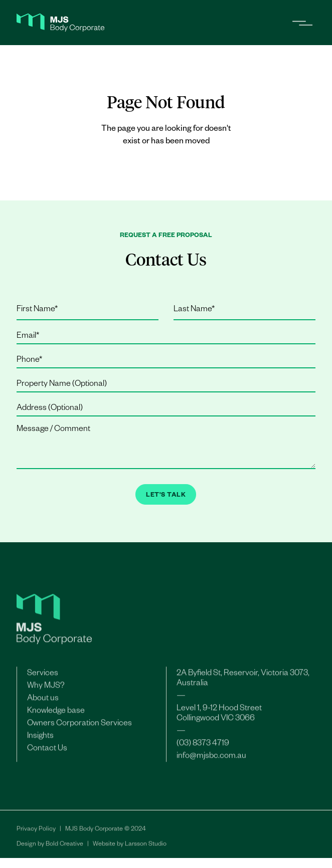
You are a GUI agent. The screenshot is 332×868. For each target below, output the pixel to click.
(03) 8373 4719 (203, 746)
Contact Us (47, 751)
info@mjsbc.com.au (211, 759)
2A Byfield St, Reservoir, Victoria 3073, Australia (243, 681)
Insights (40, 739)
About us (43, 701)
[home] (60, 23)
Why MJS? (46, 689)
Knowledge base (56, 714)
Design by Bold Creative (50, 847)
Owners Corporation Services (79, 726)
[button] (298, 23)
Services (43, 676)
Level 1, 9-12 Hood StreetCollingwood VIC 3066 (219, 716)
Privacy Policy (36, 832)
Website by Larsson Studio (130, 847)
